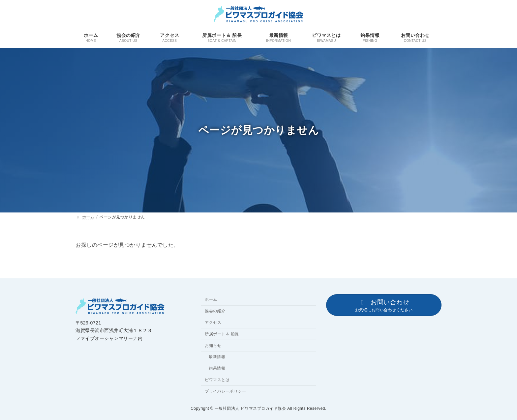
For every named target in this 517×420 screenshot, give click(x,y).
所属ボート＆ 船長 (222, 334)
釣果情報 (217, 368)
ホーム (211, 300)
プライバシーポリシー (225, 391)
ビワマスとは (217, 380)
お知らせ (213, 346)
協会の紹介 (215, 311)
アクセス (213, 322)
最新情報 (217, 357)
